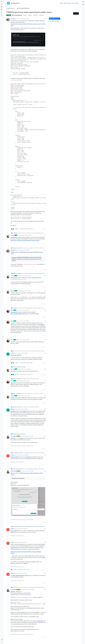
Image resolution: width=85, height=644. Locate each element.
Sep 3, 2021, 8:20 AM (26, 396)
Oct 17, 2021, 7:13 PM (29, 589)
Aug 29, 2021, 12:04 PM (26, 235)
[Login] (83, 2)
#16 (45, 471)
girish (12, 310)
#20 (45, 589)
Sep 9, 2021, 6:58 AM (23, 409)
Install (77, 3)
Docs (73, 3)
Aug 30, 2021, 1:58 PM (26, 291)
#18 (45, 542)
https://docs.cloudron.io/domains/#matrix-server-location (25, 240)
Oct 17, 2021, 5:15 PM (22, 542)
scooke (12, 455)
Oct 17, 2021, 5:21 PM (22, 573)
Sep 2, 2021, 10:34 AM (26, 369)
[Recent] (2, 4)
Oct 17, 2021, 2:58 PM (22, 455)
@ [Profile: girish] (12, 355)
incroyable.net (39, 621)
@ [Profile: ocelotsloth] (14, 237)
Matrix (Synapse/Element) (17, 15)
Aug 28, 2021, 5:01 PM (24, 19)
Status (65, 3)
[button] (2, 640)
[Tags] (2, 7)
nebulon (12, 235)
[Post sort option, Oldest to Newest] (55, 21)
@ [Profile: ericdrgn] (13, 371)
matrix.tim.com (14, 547)
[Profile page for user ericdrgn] (8, 354)
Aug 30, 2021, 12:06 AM (25, 250)
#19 (45, 573)
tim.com (19, 549)
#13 (45, 409)
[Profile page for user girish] (8, 311)
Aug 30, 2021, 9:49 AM (26, 276)
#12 (45, 396)
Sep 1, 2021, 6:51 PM (25, 340)
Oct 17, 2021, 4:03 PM (29, 471)
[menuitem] (83, 2)
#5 (45, 291)
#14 (45, 436)
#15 (45, 455)
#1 (45, 19)
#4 (45, 276)
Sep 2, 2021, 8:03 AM (23, 353)
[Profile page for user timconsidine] (8, 437)
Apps (61, 3)
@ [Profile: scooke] (28, 457)
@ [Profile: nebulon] (13, 252)
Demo (69, 3)
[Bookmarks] (2, 12)
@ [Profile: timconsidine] (14, 457)
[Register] (83, 4)
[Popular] (2, 10)
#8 (45, 340)
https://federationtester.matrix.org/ (19, 314)
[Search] (2, 15)
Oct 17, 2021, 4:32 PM (22, 529)
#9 (45, 353)
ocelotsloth (13, 19)
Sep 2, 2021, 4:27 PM (25, 381)
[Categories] (2, 2)
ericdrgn (12, 353)
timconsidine (13, 436)
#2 (45, 235)
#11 (45, 381)
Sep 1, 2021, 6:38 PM (25, 321)
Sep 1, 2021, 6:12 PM (25, 310)
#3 (45, 250)
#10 (45, 369)
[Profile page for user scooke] (8, 456)
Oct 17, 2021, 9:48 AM (29, 436)
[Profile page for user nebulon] (8, 236)
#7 (45, 321)
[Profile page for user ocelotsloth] (8, 20)
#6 (45, 310)
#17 (45, 529)
